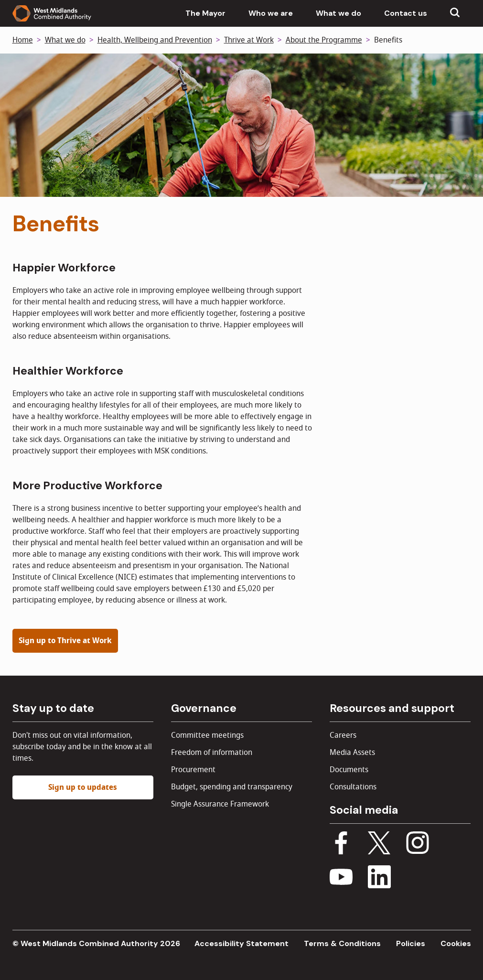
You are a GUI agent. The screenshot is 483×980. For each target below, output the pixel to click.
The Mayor (205, 13)
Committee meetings (207, 735)
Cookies (456, 943)
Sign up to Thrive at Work (65, 641)
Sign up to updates (83, 787)
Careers (343, 735)
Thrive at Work (249, 40)
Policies (411, 943)
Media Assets (352, 753)
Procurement (193, 770)
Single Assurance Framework (220, 804)
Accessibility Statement (241, 943)
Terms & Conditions (342, 943)
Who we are (271, 13)
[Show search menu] (455, 13)
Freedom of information (212, 753)
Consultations (353, 787)
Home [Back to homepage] (23, 40)
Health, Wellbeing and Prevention (155, 40)
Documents (349, 770)
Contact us (406, 13)
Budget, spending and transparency (232, 787)
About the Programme (324, 40)
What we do (338, 13)
